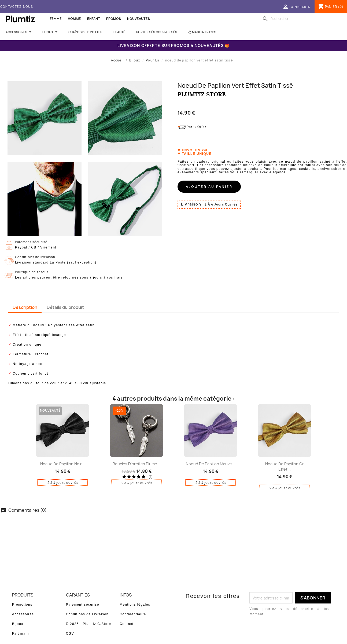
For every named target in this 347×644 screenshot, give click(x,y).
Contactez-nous (17, 7)
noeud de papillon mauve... (211, 464)
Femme (56, 19)
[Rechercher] (295, 19)
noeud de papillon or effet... (285, 466)
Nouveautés (139, 19)
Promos (114, 19)
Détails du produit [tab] (65, 307)
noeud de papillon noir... (62, 464)
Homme (74, 19)
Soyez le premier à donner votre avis (174, 531)
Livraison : (192, 204)
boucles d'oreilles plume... (136, 464)
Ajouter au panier (209, 187)
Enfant (94, 19)
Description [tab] (25, 307)
